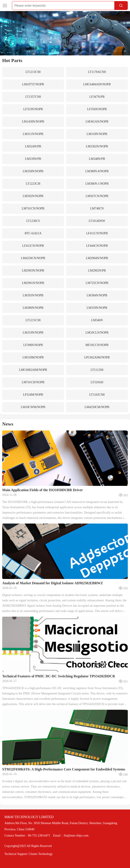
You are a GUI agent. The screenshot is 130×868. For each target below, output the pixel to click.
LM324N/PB (33, 146)
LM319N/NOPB (33, 333)
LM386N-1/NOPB (97, 184)
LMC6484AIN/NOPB (97, 84)
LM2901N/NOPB (33, 283)
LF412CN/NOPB (33, 246)
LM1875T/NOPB (33, 84)
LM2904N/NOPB (97, 258)
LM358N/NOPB (33, 171)
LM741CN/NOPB (33, 208)
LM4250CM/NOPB (97, 407)
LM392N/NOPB (33, 196)
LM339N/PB (33, 159)
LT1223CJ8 (33, 184)
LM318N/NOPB (97, 134)
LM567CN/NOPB (97, 196)
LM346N (97, 320)
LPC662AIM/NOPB (97, 357)
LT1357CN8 (33, 97)
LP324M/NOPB (33, 395)
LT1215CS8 (33, 320)
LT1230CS (33, 221)
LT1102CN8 (97, 395)
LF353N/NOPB (33, 109)
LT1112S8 (97, 370)
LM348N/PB (97, 159)
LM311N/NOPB (33, 134)
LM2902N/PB (97, 271)
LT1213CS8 (33, 72)
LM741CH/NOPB (33, 382)
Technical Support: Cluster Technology (29, 854)
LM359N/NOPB (97, 308)
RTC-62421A (33, 233)
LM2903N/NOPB (33, 271)
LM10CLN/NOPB (97, 333)
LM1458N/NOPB (33, 122)
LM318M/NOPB (33, 357)
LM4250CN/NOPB (33, 258)
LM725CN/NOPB (97, 283)
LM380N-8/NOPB (97, 171)
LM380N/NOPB (33, 308)
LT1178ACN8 (97, 72)
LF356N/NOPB (97, 109)
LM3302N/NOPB (97, 146)
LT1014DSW (97, 221)
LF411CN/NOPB (97, 233)
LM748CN (97, 208)
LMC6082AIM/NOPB (33, 370)
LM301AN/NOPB (97, 122)
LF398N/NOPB (33, 345)
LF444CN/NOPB (97, 246)
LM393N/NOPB (33, 295)
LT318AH (97, 382)
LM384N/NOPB (97, 295)
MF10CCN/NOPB (97, 345)
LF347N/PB (97, 97)
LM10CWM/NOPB (33, 407)
